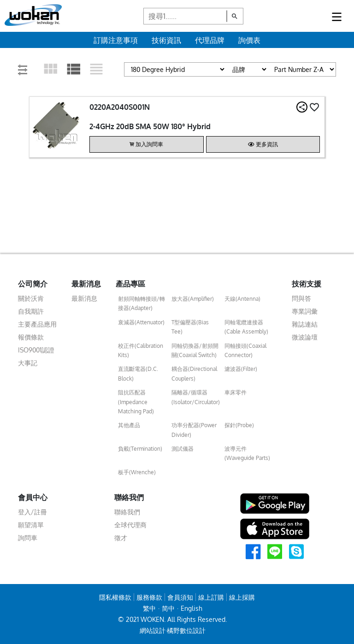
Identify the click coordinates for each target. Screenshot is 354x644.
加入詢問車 (146, 144)
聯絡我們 (127, 512)
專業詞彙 (305, 311)
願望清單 (31, 525)
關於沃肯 (31, 298)
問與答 (301, 298)
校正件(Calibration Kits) (141, 350)
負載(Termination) (140, 449)
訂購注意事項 (116, 40)
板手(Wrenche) (137, 472)
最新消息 (84, 298)
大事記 (28, 363)
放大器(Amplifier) (193, 299)
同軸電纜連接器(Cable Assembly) (246, 327)
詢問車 (28, 538)
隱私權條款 (115, 597)
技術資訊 (166, 40)
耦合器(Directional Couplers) (194, 373)
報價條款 (31, 337)
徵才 (121, 538)
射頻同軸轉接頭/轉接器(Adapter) (142, 303)
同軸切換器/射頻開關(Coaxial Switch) (195, 350)
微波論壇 (305, 337)
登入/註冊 (32, 512)
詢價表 (249, 40)
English (192, 608)
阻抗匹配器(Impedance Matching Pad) (136, 402)
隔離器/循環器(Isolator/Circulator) (196, 397)
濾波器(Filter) (241, 369)
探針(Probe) (239, 425)
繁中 (149, 608)
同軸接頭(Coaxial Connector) (245, 350)
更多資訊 (263, 144)
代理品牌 (210, 40)
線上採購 (242, 597)
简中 (168, 608)
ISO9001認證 (36, 350)
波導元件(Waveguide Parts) (247, 453)
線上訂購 (211, 597)
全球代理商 (130, 525)
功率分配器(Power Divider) (194, 430)
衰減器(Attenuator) (141, 322)
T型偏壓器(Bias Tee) (190, 327)
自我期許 (31, 311)
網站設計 (153, 630)
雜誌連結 (305, 324)
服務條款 (149, 597)
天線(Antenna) (242, 299)
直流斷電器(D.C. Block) (138, 373)
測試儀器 (183, 449)
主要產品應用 (37, 324)
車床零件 (236, 392)
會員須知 (180, 597)
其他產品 (129, 425)
